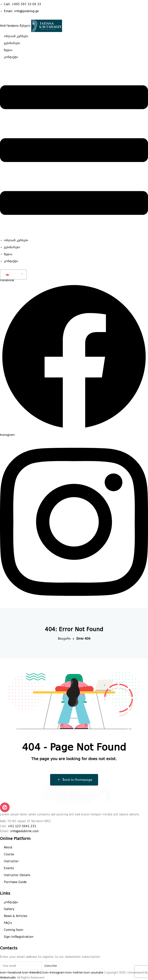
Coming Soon (13, 930)
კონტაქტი (11, 57)
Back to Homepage (74, 780)
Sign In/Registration (19, 937)
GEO (11, 275)
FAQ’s (8, 923)
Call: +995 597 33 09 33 (22, 4)
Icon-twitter (75, 972)
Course (9, 854)
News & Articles (16, 916)
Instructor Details (17, 875)
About (8, 847)
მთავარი (64, 639)
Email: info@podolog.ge (21, 11)
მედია (8, 50)
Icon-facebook (11, 972)
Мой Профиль (9, 26)
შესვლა (25, 26)
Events (9, 868)
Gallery (9, 909)
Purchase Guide (15, 882)
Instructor (11, 861)
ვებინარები (12, 43)
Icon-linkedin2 (32, 972)
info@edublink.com (24, 831)
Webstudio (8, 977)
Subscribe (51, 966)
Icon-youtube (94, 972)
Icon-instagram (54, 972)
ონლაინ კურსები (16, 36)
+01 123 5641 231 (22, 826)
